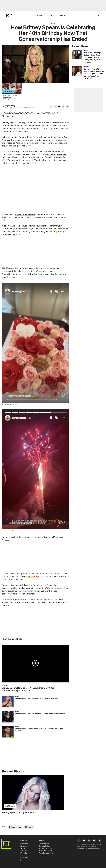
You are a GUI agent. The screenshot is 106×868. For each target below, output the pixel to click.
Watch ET (64, 16)
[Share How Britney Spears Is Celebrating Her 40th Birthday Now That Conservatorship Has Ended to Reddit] (59, 107)
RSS (22, 860)
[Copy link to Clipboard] (67, 107)
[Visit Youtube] (94, 841)
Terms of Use (44, 844)
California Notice (46, 851)
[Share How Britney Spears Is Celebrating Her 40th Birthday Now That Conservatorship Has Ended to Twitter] (55, 107)
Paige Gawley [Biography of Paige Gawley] (10, 106)
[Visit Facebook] (79, 841)
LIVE (40, 16)
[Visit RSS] (99, 841)
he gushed (39, 591)
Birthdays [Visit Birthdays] (29, 827)
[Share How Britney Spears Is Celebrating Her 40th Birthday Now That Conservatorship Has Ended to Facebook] (51, 107)
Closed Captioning (46, 848)
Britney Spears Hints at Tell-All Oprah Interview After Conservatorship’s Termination (28, 689)
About (23, 855)
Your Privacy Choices (47, 853)
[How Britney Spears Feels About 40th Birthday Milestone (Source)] (13, 92)
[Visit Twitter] (84, 841)
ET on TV (24, 853)
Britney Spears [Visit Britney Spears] (15, 827)
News (53, 23)
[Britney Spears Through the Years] (35, 793)
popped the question (25, 215)
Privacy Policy (45, 846)
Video (51, 16)
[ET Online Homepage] (9, 16)
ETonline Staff (26, 858)
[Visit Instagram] (89, 841)
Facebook (24, 844)
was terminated (25, 588)
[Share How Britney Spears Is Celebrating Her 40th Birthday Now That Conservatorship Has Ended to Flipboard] (63, 107)
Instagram (24, 846)
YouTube (24, 851)
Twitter (23, 848)
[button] (35, 663)
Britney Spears (9, 123)
